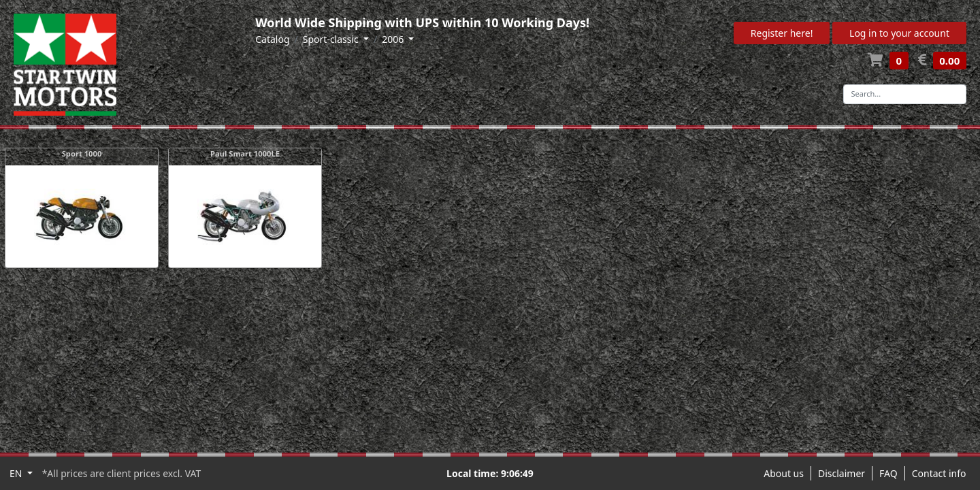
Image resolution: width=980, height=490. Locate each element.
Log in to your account (899, 33)
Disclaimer (842, 473)
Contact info (939, 473)
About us (784, 473)
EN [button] (17, 473)
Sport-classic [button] (332, 39)
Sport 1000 (82, 153)
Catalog (272, 39)
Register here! (782, 33)
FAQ (888, 473)
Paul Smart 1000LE (245, 153)
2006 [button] (394, 39)
